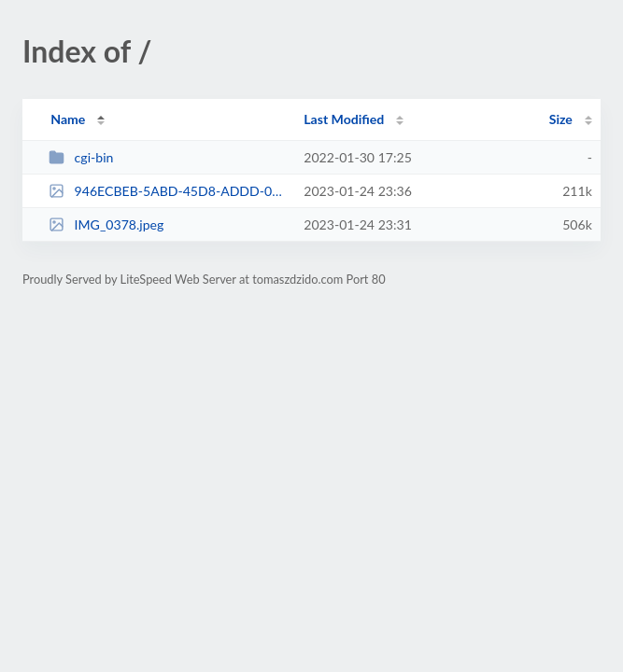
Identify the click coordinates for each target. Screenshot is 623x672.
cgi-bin (81, 157)
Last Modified (344, 119)
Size (561, 119)
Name (68, 119)
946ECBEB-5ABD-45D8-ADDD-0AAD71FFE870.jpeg (168, 191)
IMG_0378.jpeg (106, 224)
